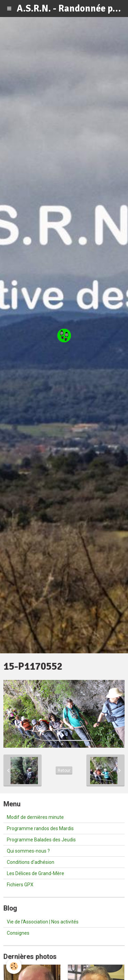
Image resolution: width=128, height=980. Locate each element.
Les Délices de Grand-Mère (35, 873)
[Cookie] (14, 966)
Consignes (18, 933)
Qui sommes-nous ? (28, 851)
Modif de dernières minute (35, 817)
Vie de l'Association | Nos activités (43, 922)
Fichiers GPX (20, 885)
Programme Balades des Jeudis (41, 840)
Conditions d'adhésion (31, 862)
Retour (64, 771)
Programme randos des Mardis (40, 828)
